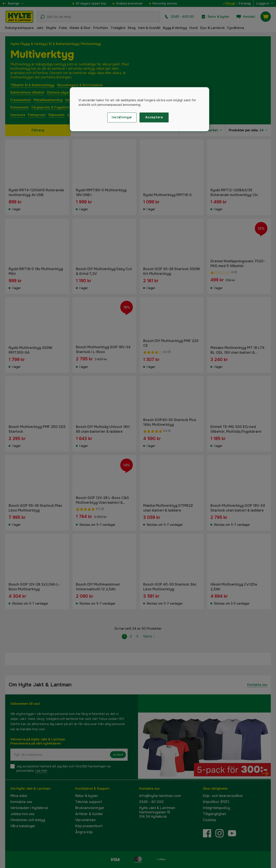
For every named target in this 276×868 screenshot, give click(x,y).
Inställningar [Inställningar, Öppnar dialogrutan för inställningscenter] (122, 117)
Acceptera (154, 117)
